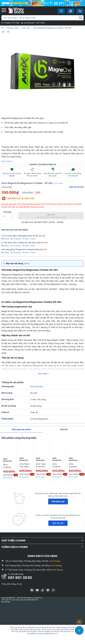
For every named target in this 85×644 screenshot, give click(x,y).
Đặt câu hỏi (58, 523)
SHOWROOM (28, 23)
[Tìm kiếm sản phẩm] (42, 18)
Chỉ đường (16, 239)
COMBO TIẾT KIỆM (10, 23)
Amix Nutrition (76, 187)
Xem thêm (8, 161)
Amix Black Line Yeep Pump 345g (25, 467)
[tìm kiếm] (80, 18)
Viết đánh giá (58, 501)
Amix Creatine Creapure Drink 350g (58, 468)
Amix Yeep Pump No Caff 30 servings (41, 468)
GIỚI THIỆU (40, 23)
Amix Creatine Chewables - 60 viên (75, 468)
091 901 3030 (20, 578)
